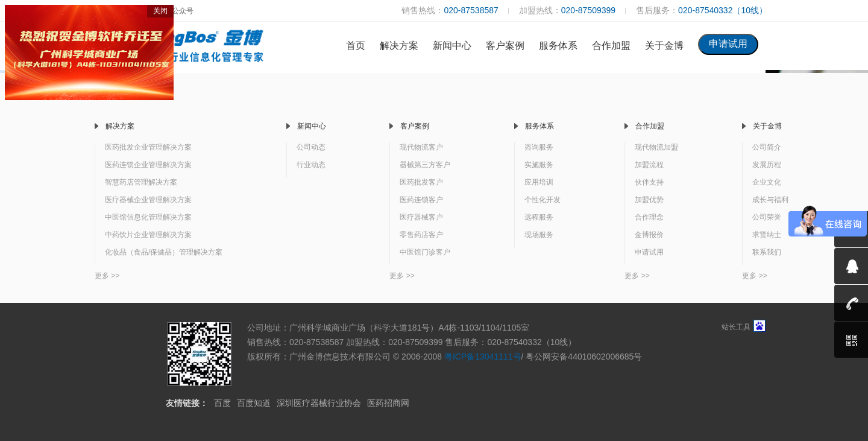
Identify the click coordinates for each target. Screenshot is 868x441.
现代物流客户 (421, 147)
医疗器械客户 (421, 217)
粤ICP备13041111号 (483, 357)
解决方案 (399, 46)
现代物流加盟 (656, 147)
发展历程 (767, 165)
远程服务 (539, 217)
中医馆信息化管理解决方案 (148, 217)
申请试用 (649, 252)
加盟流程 (649, 165)
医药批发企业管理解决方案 (148, 147)
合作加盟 (611, 46)
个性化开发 (542, 200)
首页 (356, 46)
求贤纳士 (767, 235)
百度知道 (254, 403)
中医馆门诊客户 (425, 252)
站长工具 (744, 327)
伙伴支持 (649, 182)
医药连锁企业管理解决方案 (148, 165)
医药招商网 (388, 403)
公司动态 (311, 147)
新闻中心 (452, 46)
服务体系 (558, 46)
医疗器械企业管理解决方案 (148, 200)
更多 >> (107, 276)
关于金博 (664, 46)
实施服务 (539, 165)
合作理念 (649, 217)
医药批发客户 (421, 182)
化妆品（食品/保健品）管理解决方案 (164, 252)
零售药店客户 (421, 235)
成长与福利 (770, 200)
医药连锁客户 (421, 200)
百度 (222, 403)
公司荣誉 (767, 217)
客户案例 (505, 46)
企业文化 (767, 182)
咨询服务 (539, 147)
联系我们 (767, 252)
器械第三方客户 (425, 165)
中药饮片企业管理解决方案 (148, 235)
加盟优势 (649, 200)
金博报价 (649, 235)
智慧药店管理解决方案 (141, 182)
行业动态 (311, 165)
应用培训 (539, 182)
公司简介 (767, 147)
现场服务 (539, 235)
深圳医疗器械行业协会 (319, 403)
